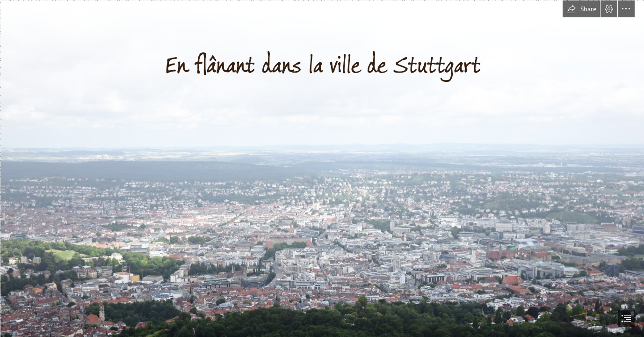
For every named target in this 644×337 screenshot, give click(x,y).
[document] (322, 168)
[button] (581, 9)
